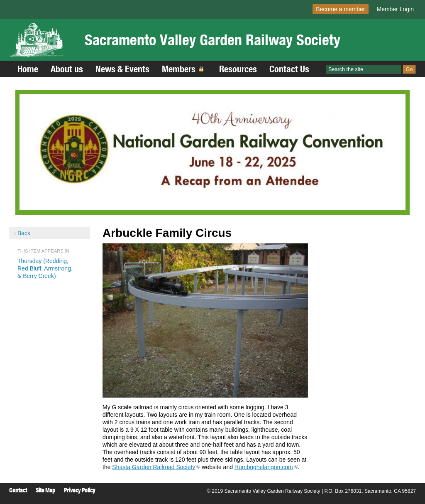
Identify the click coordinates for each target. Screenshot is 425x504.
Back (24, 233)
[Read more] (212, 152)
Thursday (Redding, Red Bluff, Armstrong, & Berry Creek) (45, 268)
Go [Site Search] (409, 69)
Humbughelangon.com (264, 467)
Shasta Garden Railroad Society (154, 467)
